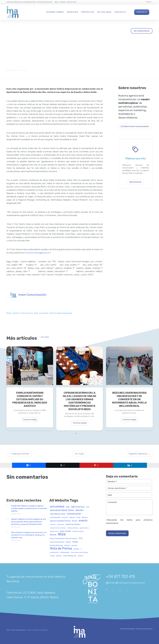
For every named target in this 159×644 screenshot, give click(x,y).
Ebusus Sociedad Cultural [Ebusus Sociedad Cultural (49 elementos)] (60, 521)
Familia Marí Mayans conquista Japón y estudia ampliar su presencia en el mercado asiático (30, 399)
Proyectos (88, 12)
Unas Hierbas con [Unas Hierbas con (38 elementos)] (70, 556)
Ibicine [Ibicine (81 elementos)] (53, 535)
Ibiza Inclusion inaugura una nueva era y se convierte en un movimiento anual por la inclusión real (129, 399)
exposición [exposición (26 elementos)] (61, 524)
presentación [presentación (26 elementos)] (54, 552)
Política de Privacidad (127, 629)
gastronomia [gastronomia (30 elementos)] (84, 528)
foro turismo (27, 313)
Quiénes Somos (55, 12)
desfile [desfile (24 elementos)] (78, 518)
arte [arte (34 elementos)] (88, 507)
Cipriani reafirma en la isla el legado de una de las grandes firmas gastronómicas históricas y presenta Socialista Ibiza (80, 401)
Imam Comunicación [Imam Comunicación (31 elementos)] (57, 542)
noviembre (44, 313)
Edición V (17, 313)
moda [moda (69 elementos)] (75, 542)
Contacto (120, 12)
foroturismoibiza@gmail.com (38, 253)
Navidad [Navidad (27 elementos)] (74, 545)
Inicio (149, 2)
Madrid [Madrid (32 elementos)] (68, 542)
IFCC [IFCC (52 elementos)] (81, 538)
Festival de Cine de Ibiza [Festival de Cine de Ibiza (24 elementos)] (58, 528)
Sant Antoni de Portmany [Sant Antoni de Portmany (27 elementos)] (79, 552)
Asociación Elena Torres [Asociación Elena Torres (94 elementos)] (62, 510)
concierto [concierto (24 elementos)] (65, 518)
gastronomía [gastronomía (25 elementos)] (54, 531)
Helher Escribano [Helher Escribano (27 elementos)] (78, 531)
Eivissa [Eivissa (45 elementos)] (75, 521)
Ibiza (36, 313)
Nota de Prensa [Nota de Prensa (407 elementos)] (61, 548)
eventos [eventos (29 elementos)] (53, 524)
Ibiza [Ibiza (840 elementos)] (62, 534)
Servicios (72, 12)
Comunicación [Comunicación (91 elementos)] (74, 514)
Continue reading (30, 420)
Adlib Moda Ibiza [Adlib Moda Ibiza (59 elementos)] (78, 507)
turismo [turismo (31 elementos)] (59, 556)
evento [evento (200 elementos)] (83, 521)
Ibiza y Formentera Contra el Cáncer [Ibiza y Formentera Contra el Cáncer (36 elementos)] (64, 538)
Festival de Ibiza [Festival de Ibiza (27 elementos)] (73, 528)
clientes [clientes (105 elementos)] (79, 510)
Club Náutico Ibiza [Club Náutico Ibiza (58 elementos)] (58, 514)
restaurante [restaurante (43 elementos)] (65, 552)
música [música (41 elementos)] (67, 545)
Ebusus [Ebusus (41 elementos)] (85, 517)
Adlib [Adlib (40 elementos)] (68, 507)
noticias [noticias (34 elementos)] (76, 549)
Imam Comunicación (32, 295)
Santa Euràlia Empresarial (61, 313)
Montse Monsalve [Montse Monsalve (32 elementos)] (57, 545)
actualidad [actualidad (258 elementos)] (57, 507)
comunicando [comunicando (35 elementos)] (55, 517)
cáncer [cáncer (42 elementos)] (72, 517)
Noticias (23, 70)
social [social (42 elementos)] (52, 556)
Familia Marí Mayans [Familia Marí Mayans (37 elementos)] (73, 524)
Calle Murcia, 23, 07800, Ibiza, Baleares (31, 593)
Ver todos (45, 337)
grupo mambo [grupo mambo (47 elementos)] (65, 531)
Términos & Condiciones (144, 629)
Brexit (9, 313)
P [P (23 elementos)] (81, 549)
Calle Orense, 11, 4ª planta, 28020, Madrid (32, 597)
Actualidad (104, 12)
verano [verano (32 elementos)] (80, 556)
